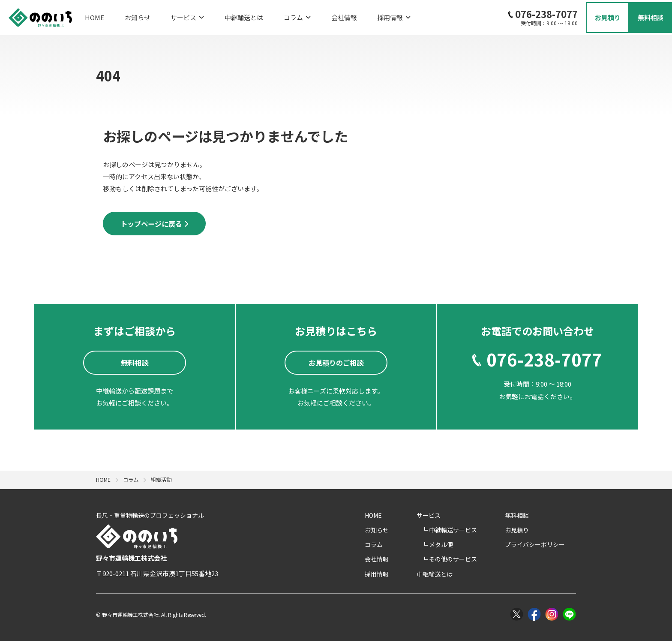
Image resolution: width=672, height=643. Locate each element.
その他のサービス (478, 561)
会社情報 (306, 15)
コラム (267, 15)
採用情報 (349, 15)
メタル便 (466, 546)
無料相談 (528, 517)
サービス (172, 15)
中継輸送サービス (478, 532)
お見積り (528, 532)
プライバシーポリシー (546, 546)
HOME (94, 15)
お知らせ (130, 15)
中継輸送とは (221, 15)
